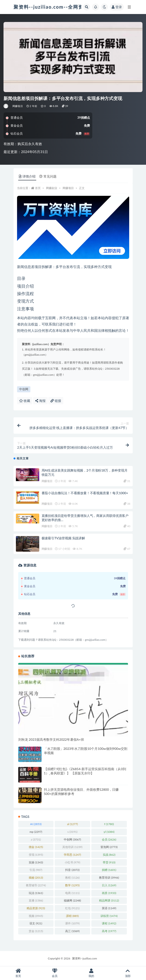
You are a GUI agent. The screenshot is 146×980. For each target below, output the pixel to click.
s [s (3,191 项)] (73, 832)
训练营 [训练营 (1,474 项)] (109, 916)
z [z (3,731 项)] (36, 839)
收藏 (25, 401)
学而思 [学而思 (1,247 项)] (72, 855)
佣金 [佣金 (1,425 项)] (36, 847)
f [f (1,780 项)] (109, 824)
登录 (117, 7)
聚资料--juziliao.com (85, 958)
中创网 (24, 389)
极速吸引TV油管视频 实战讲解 (63, 538)
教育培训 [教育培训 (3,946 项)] (109, 878)
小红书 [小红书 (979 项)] (72, 862)
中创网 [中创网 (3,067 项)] (72, 839)
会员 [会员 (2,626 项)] (109, 839)
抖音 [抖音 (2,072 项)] (72, 870)
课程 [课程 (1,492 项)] (109, 923)
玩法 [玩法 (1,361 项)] (36, 893)
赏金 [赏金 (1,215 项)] (36, 931)
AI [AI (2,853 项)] (36, 824)
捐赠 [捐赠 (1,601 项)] (109, 870)
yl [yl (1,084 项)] (109, 832)
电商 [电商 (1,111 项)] (72, 893)
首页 (38, 188)
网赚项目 (18, 106)
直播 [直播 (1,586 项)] (36, 900)
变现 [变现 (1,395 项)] (36, 855)
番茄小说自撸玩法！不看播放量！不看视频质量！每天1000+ (85, 493)
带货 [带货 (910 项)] (109, 862)
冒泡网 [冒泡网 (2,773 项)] (109, 847)
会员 (55, 973)
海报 (40, 401)
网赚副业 (52, 188)
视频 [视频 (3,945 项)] (36, 916)
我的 (91, 973)
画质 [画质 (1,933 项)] (109, 893)
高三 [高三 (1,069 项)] (72, 931)
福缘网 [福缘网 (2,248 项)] (72, 900)
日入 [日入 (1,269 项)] (109, 885)
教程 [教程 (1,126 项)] (72, 878)
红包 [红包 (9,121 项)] (72, 908)
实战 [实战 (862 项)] (109, 855)
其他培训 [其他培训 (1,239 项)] (72, 847)
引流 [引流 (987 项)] (36, 870)
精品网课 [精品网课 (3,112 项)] (109, 900)
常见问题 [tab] (48, 176)
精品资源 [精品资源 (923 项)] (36, 908)
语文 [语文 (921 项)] (36, 923)
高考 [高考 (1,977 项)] (109, 931)
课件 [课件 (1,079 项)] (72, 923)
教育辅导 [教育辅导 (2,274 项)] (36, 885)
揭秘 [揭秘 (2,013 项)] (36, 878)
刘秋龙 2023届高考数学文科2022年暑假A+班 (51, 739)
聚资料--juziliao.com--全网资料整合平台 (61, 7)
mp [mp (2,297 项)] (36, 832)
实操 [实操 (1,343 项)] (36, 862)
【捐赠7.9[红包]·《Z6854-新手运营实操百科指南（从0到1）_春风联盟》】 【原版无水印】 (85, 771)
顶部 (128, 973)
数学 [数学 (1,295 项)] (72, 885)
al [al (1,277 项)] (72, 824)
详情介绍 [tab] (27, 176)
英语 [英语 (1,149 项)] (109, 908)
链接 (56, 401)
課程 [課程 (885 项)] (72, 916)
